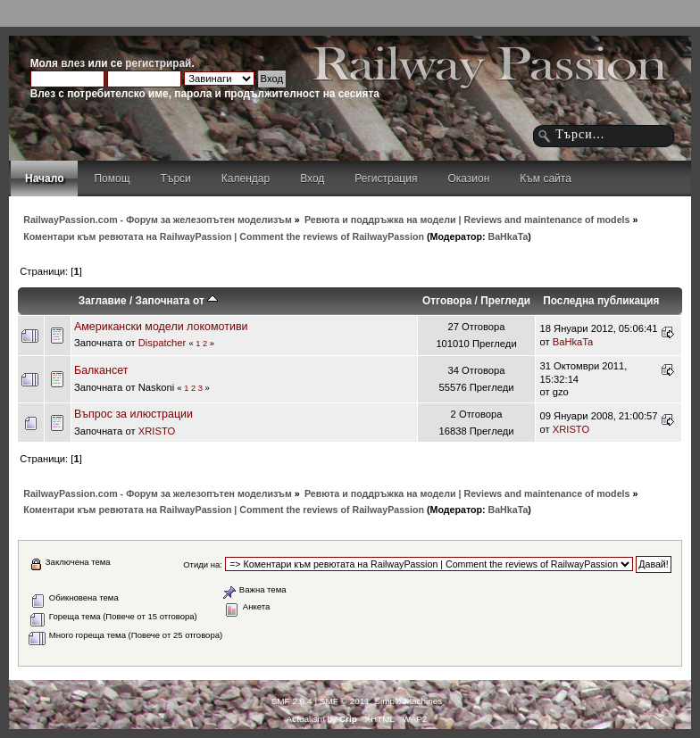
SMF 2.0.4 (292, 701)
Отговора (447, 301)
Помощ (112, 178)
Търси (176, 178)
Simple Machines (408, 701)
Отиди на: (203, 564)
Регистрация (386, 178)
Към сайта (546, 178)
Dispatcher (162, 343)
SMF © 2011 (345, 701)
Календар (246, 178)
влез (73, 63)
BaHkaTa (508, 236)
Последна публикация (601, 301)
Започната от (177, 301)
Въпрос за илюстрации (133, 414)
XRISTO (157, 431)
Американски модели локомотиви (161, 327)
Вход (312, 178)
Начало (44, 178)
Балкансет (101, 370)
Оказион (468, 178)
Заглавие (103, 301)
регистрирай (158, 63)
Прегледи (505, 301)
